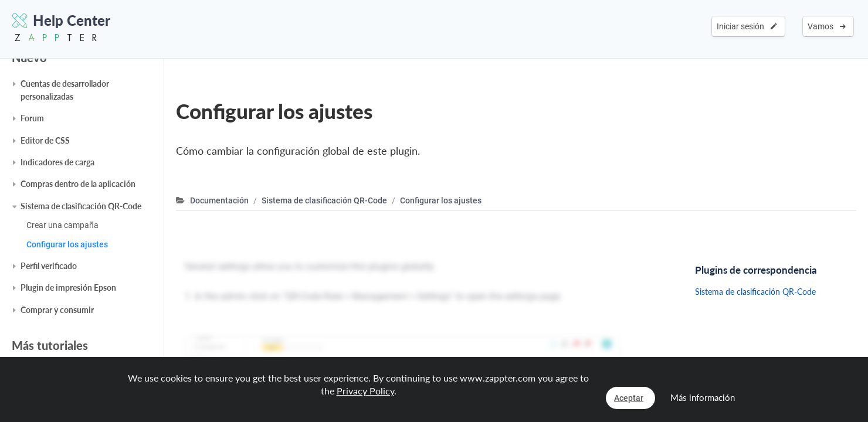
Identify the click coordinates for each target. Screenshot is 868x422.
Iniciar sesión (747, 26)
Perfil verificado (49, 266)
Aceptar (629, 398)
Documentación (219, 200)
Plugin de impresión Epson (68, 287)
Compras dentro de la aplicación (78, 184)
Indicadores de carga (57, 162)
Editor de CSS (45, 140)
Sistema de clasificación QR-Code (81, 206)
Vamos (827, 26)
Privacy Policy (365, 391)
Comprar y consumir (57, 310)
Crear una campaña (62, 225)
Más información (703, 397)
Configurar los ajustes (67, 244)
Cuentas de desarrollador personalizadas (65, 90)
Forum (32, 118)
